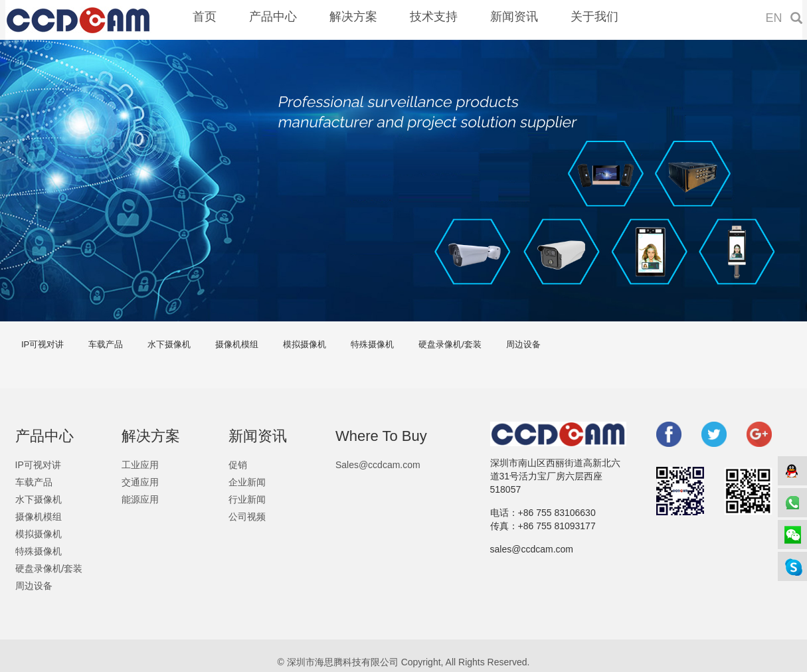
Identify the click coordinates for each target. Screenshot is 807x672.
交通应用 (140, 482)
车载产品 (106, 344)
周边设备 (523, 344)
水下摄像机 (169, 344)
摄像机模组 (237, 344)
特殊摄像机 (372, 344)
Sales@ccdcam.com (378, 465)
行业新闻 (247, 499)
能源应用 (140, 499)
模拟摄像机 (305, 344)
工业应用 (140, 465)
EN (774, 18)
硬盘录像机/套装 (450, 344)
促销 (238, 465)
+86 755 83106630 (557, 513)
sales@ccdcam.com (532, 549)
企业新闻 (247, 482)
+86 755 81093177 (557, 526)
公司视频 (247, 517)
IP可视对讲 (43, 344)
